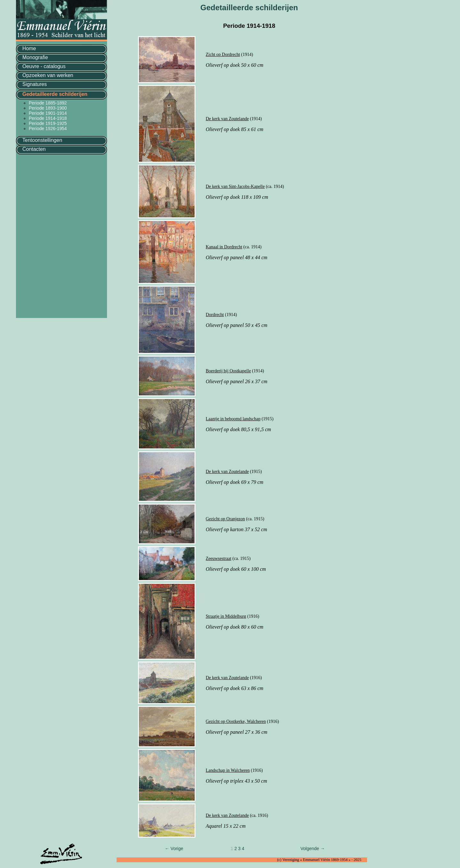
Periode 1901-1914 (48, 113)
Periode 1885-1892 (48, 103)
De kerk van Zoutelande (227, 119)
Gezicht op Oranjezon (225, 519)
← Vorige (174, 849)
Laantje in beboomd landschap (233, 419)
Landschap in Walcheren (228, 770)
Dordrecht (215, 315)
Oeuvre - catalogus (44, 66)
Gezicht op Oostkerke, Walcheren (236, 721)
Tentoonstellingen (42, 140)
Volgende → (312, 849)
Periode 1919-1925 (48, 123)
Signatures (35, 84)
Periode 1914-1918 (48, 118)
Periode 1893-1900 (48, 108)
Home (29, 48)
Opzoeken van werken (48, 75)
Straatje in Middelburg (226, 616)
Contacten (34, 149)
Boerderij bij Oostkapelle (228, 371)
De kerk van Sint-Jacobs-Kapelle (235, 186)
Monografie (35, 57)
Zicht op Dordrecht (223, 54)
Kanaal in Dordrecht (224, 247)
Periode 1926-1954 (48, 128)
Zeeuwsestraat (218, 558)
